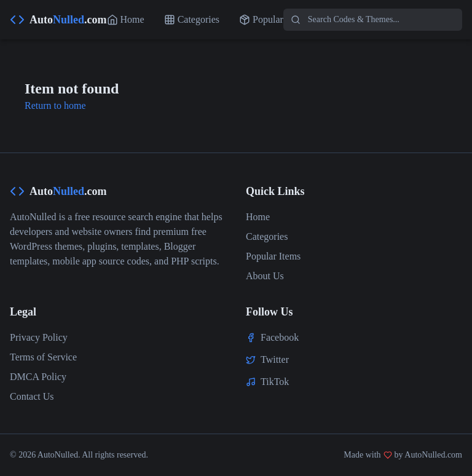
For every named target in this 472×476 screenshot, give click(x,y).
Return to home (55, 105)
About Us (265, 276)
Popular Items (273, 256)
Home (258, 217)
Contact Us (32, 396)
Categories (267, 236)
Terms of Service (43, 357)
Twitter (275, 359)
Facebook (280, 337)
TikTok (275, 382)
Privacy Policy (39, 337)
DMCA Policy (38, 377)
